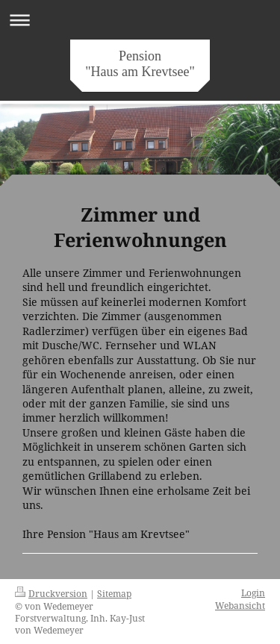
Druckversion (51, 593)
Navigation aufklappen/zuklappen (140, 20)
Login (253, 593)
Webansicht (240, 605)
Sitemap (114, 593)
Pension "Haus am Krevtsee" (140, 64)
